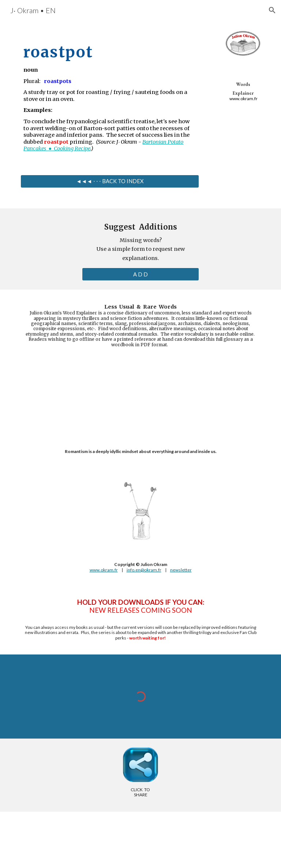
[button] (272, 10)
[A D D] (140, 274)
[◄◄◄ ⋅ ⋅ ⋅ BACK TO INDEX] (110, 181)
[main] (110, 94)
